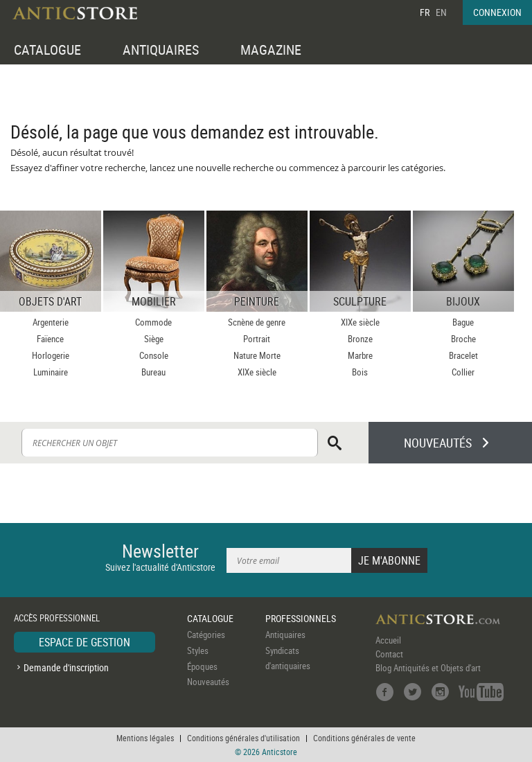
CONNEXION (497, 12)
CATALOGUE (47, 50)
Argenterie (51, 322)
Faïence (50, 339)
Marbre (360, 355)
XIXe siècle (257, 372)
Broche (463, 339)
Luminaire (51, 372)
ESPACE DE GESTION (85, 642)
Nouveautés (208, 682)
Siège (154, 339)
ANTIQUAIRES (161, 50)
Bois (360, 372)
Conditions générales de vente (364, 738)
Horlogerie (51, 355)
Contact (389, 654)
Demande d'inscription (66, 667)
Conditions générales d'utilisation (243, 738)
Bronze (360, 339)
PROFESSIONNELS (301, 618)
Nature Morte (257, 355)
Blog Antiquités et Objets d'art (428, 668)
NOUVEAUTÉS (438, 443)
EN (441, 12)
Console (154, 355)
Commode (153, 322)
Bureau (153, 372)
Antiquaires (285, 635)
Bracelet (463, 355)
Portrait (257, 339)
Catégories (206, 635)
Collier (463, 372)
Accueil (388, 640)
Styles (198, 650)
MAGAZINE (271, 50)
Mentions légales (145, 738)
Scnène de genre (257, 322)
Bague (463, 322)
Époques (202, 666)
